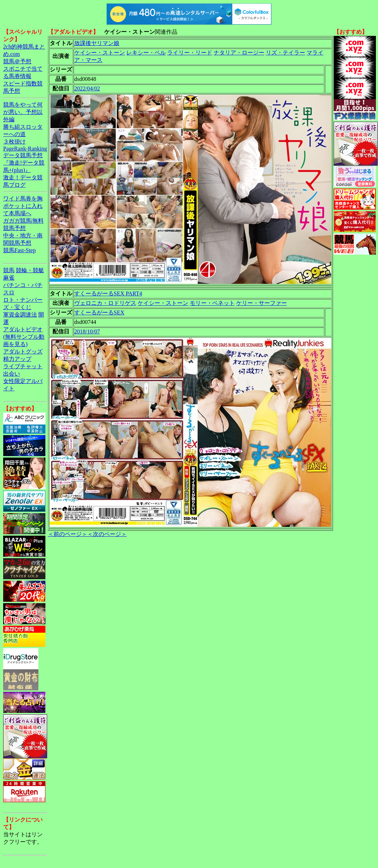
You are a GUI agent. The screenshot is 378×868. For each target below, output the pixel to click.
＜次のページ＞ (107, 534)
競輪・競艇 (30, 270)
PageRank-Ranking (25, 149)
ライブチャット (23, 366)
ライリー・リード (190, 53)
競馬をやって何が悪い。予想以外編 (23, 112)
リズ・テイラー (285, 53)
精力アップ (17, 359)
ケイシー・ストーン (100, 53)
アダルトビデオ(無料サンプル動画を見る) (24, 337)
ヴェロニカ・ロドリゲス (105, 303)
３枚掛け (14, 142)
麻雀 (9, 278)
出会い (12, 374)
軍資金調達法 (20, 315)
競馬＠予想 (17, 61)
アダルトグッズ (23, 352)
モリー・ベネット (212, 303)
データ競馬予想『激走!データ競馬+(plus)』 (24, 163)
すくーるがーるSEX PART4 (108, 293)
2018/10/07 (87, 331)
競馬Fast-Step (19, 250)
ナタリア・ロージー (239, 53)
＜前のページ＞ (68, 534)
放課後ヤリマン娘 (97, 43)
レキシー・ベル (146, 53)
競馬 (9, 270)
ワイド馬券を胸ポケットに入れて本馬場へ (23, 206)
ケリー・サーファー (262, 303)
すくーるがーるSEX (99, 312)
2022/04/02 (87, 88)
